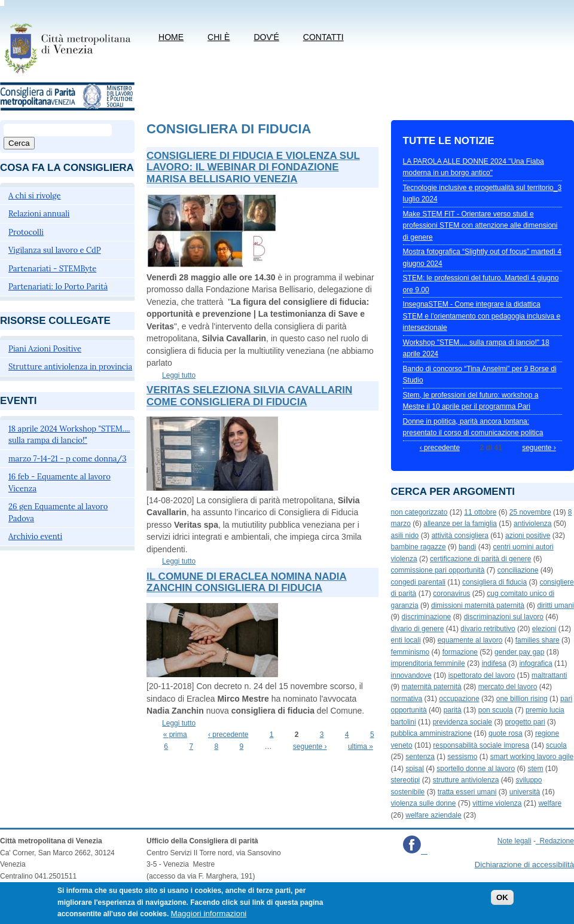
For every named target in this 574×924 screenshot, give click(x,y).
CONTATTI (323, 37)
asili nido (405, 536)
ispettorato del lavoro (482, 675)
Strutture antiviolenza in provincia (70, 367)
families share (538, 640)
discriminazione (427, 617)
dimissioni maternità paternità (478, 605)
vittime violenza (497, 803)
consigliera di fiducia (494, 582)
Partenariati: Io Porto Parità (58, 287)
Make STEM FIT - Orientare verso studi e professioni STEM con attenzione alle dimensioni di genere (480, 226)
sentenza (420, 757)
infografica (535, 663)
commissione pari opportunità (438, 570)
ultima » (361, 746)
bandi (467, 547)
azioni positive (528, 536)
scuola (556, 745)
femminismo (410, 652)
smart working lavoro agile (532, 757)
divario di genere (418, 629)
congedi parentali (418, 582)
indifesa (494, 663)
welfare (550, 803)
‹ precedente (228, 735)
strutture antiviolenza (466, 780)
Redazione (557, 841)
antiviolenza (532, 524)
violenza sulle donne (424, 803)
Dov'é (266, 37)
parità (453, 710)
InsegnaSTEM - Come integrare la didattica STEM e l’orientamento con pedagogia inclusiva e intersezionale (482, 316)
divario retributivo (488, 629)
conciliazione (518, 570)
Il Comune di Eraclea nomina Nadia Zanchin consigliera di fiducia (247, 582)
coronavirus (451, 593)
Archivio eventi (35, 536)
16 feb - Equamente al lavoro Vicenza (59, 483)
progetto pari (525, 722)
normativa (407, 699)
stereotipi (406, 780)
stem (535, 769)
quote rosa (506, 733)
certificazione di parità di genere (480, 559)
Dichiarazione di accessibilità (524, 865)
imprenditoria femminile (428, 663)
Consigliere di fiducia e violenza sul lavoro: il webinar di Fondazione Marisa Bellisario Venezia (253, 167)
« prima (175, 735)
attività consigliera (460, 536)
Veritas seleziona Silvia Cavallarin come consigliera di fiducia (249, 396)
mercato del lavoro (508, 687)
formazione (460, 652)
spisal (415, 769)
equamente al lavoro (470, 640)
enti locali (406, 640)
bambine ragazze (419, 547)
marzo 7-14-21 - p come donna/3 (68, 459)
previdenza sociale (462, 722)
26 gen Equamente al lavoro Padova (58, 513)
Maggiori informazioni (209, 918)
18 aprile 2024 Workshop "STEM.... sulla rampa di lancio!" (69, 435)
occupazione (459, 699)
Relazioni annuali (39, 214)
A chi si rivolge (35, 196)
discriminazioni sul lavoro (504, 617)
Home (171, 37)
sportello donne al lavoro (476, 769)
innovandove (411, 675)
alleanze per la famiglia (460, 524)
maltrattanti (549, 675)
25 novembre (530, 512)
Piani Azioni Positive (45, 349)
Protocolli (26, 232)
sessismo (462, 757)
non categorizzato (419, 512)
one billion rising (522, 699)
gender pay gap (519, 652)
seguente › (310, 746)
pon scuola (496, 710)
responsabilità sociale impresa (481, 745)
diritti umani (555, 605)
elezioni (544, 629)
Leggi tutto (179, 375)
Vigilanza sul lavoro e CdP (55, 250)
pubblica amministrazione (431, 733)
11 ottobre (480, 512)
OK (502, 902)
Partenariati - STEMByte (52, 269)
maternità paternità (432, 687)
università (525, 792)
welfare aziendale (433, 815)
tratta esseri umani (467, 792)
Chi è (219, 37)
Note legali (515, 841)
